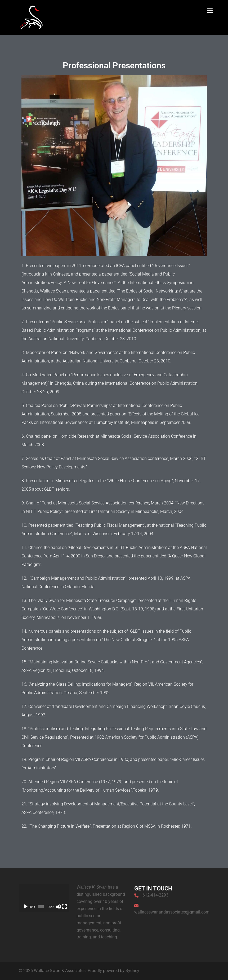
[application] (44, 898)
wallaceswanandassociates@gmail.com (172, 912)
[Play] (26, 907)
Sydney (132, 971)
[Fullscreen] (64, 907)
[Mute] (59, 907)
